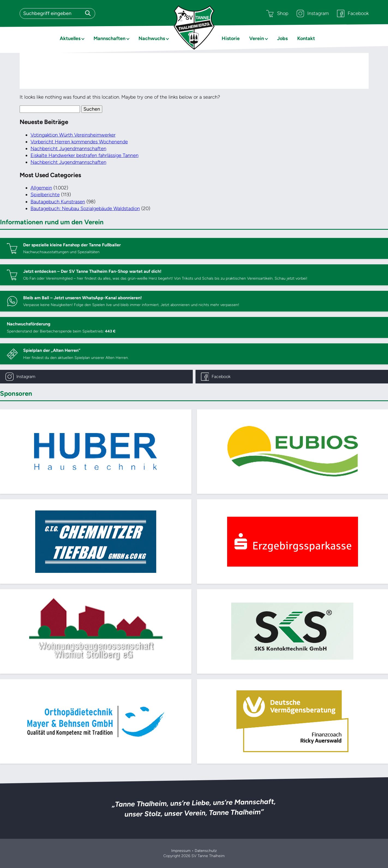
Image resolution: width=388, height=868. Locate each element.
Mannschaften (109, 38)
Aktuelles (70, 38)
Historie (231, 38)
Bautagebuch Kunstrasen (58, 202)
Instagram (313, 13)
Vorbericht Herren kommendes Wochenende (79, 142)
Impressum (181, 851)
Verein (257, 38)
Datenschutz (206, 851)
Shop (277, 13)
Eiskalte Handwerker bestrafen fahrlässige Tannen (85, 155)
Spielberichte (45, 195)
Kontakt (306, 38)
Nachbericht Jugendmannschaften (68, 149)
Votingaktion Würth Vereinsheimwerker (73, 135)
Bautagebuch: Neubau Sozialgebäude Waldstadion (85, 208)
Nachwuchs (152, 38)
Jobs (282, 38)
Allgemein (41, 188)
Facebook (353, 13)
